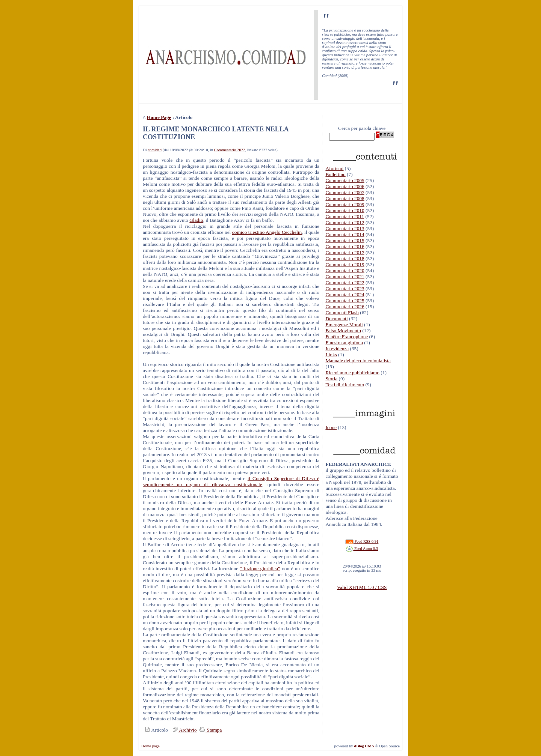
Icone (331, 427)
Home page (150, 746)
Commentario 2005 (345, 180)
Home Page (159, 117)
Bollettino (335, 174)
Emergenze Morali (344, 325)
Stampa (210, 730)
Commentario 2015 (345, 240)
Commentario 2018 (345, 258)
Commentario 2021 (345, 276)
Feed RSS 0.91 (362, 541)
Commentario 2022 (230, 150)
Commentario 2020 (345, 270)
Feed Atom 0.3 (362, 549)
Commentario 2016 (345, 246)
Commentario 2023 (345, 288)
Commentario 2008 (345, 198)
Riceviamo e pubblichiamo (352, 373)
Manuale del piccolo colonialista (358, 361)
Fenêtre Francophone (347, 337)
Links (331, 355)
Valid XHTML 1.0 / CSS (362, 587)
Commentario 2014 (345, 234)
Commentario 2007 (345, 192)
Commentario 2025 (345, 300)
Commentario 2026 (345, 306)
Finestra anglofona (344, 343)
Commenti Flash (342, 312)
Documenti (336, 319)
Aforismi (334, 168)
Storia (331, 379)
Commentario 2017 (345, 252)
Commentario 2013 (345, 228)
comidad (155, 150)
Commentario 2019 (345, 264)
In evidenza (337, 349)
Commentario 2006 (345, 186)
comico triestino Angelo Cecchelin (267, 232)
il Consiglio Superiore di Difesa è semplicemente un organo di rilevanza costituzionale (231, 481)
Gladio (196, 220)
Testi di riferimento (345, 385)
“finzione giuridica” (260, 569)
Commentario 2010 (345, 210)
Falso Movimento (343, 331)
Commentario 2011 (345, 216)
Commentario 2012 (345, 222)
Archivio (184, 730)
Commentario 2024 (345, 294)
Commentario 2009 (345, 204)
